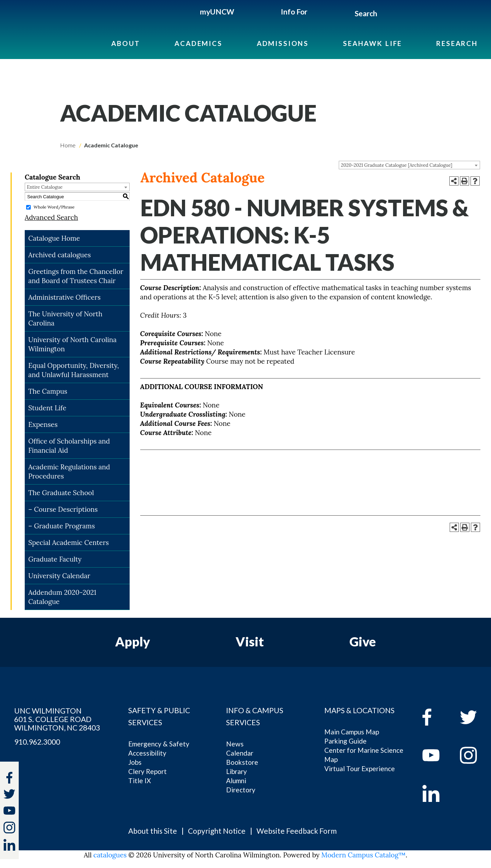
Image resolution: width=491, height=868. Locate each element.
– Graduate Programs (62, 526)
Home (68, 145)
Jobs (135, 762)
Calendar (240, 753)
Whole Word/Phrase (54, 207)
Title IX (140, 781)
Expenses (43, 424)
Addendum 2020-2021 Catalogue (62, 597)
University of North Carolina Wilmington (72, 344)
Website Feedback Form (297, 831)
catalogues (110, 855)
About (126, 43)
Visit (250, 641)
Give (363, 641)
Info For (294, 11)
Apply (133, 641)
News (235, 744)
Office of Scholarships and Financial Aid (69, 446)
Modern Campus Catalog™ (364, 855)
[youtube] (436, 755)
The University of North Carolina (65, 318)
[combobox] (409, 165)
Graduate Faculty (55, 559)
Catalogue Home (54, 238)
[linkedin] (436, 793)
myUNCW (217, 11)
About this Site (153, 831)
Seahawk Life (372, 43)
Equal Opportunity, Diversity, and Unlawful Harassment (74, 370)
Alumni (236, 781)
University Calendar (59, 576)
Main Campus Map (352, 732)
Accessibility (147, 753)
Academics (199, 43)
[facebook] (436, 717)
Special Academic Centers (69, 542)
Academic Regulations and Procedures (69, 471)
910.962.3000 (37, 742)
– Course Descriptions (63, 509)
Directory (241, 790)
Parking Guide (345, 741)
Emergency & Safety (159, 744)
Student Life (47, 408)
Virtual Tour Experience (360, 769)
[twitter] (9, 795)
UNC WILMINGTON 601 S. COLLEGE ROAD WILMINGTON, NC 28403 (57, 719)
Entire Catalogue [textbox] (45, 187)
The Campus (48, 391)
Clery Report (147, 771)
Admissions (283, 43)
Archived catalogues (60, 255)
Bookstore (242, 762)
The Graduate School (61, 493)
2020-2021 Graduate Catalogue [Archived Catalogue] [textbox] (397, 165)
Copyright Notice (217, 831)
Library (236, 771)
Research (457, 43)
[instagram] (9, 828)
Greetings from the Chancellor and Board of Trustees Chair (76, 276)
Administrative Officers (64, 297)
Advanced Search (51, 217)
